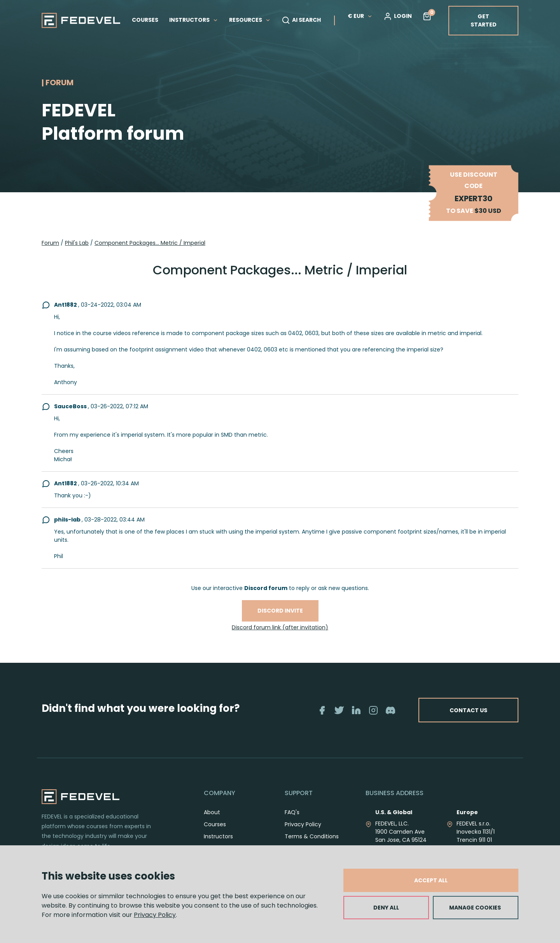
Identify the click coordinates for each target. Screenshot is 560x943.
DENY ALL (386, 908)
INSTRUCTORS (194, 20)
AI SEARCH (301, 20)
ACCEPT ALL (431, 880)
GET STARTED (484, 20)
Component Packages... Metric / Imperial (150, 243)
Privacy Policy (155, 915)
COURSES (145, 20)
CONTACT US (468, 710)
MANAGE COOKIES (475, 908)
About (212, 812)
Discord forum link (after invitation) (280, 627)
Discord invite (280, 611)
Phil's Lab (77, 243)
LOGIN (398, 16)
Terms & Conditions (312, 836)
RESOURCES (250, 20)
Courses (215, 824)
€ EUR (360, 16)
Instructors (218, 836)
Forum (50, 243)
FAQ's (292, 812)
